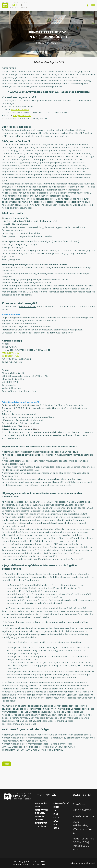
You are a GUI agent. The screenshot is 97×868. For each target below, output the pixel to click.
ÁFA (56, 821)
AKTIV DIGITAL (39, 865)
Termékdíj (41, 823)
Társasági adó (41, 805)
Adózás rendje (40, 818)
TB (55, 811)
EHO (56, 814)
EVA (56, 825)
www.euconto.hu (20, 109)
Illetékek (41, 827)
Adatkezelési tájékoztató (83, 863)
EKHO (56, 807)
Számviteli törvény (41, 812)
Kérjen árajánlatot (49, 60)
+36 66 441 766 (82, 810)
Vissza (6, 781)
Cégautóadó (61, 804)
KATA (56, 818)
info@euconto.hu (22, 132)
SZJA (56, 828)
